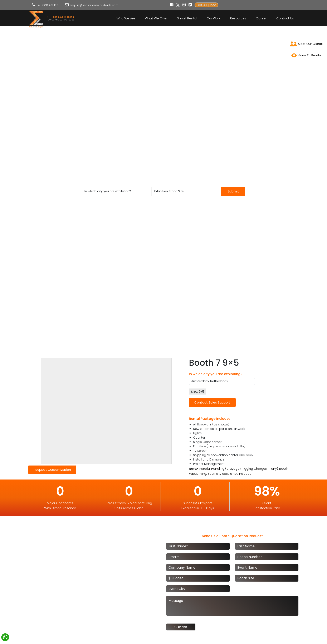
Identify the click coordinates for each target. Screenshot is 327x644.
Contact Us (285, 18)
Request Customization (52, 470)
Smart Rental (187, 18)
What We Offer (156, 18)
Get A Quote (206, 5)
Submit (233, 191)
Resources (238, 18)
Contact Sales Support (212, 402)
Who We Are (126, 18)
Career (261, 18)
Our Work (214, 18)
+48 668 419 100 (47, 5)
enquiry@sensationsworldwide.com (94, 5)
